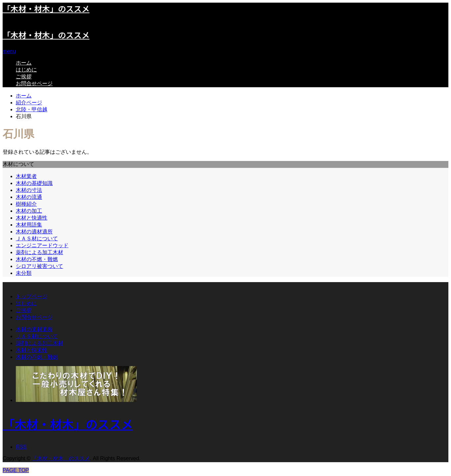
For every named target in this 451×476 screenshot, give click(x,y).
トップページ (32, 296)
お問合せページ (34, 83)
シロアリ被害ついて (39, 266)
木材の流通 (29, 197)
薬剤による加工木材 (39, 252)
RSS (21, 447)
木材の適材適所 (34, 232)
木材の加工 (29, 211)
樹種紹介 (26, 204)
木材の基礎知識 (34, 183)
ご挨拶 (24, 77)
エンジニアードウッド (42, 245)
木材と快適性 (32, 218)
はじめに (26, 70)
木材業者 (26, 176)
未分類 (24, 273)
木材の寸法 (29, 190)
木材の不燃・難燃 (37, 259)
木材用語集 (29, 225)
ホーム (24, 63)
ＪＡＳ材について (37, 238)
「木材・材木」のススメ (46, 35)
